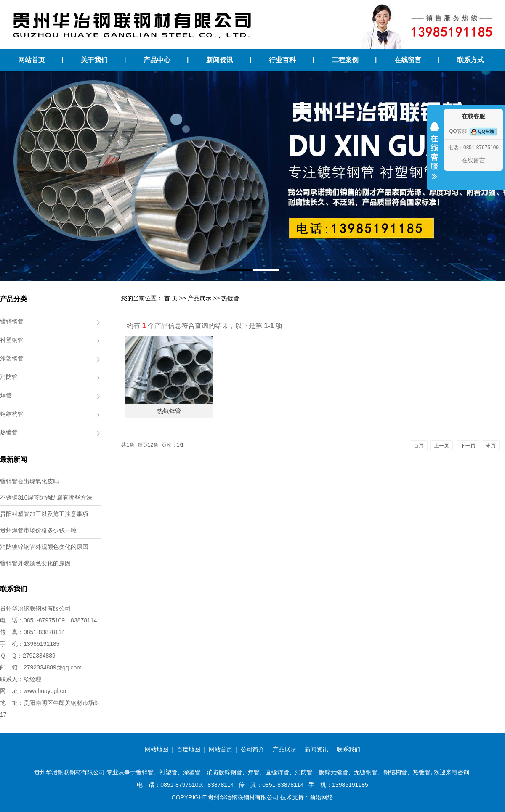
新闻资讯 (220, 60)
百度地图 (189, 749)
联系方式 (470, 60)
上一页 (441, 446)
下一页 (468, 446)
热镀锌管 (169, 411)
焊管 (6, 395)
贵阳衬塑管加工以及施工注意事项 (44, 514)
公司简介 (252, 749)
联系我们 (348, 749)
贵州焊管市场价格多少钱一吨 (38, 530)
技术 (286, 797)
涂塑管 (192, 772)
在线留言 (408, 60)
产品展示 (199, 298)
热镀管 (9, 432)
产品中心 (157, 60)
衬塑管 (168, 772)
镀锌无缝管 (333, 772)
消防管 (9, 377)
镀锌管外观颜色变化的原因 (35, 563)
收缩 (434, 156)
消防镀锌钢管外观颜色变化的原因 (44, 547)
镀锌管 (145, 772)
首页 (419, 446)
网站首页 (32, 60)
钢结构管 (12, 414)
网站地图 (157, 749)
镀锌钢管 (12, 321)
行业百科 (282, 60)
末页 (491, 446)
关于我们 (94, 60)
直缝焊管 (277, 772)
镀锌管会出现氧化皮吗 (29, 481)
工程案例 (345, 60)
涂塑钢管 (12, 358)
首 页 (171, 298)
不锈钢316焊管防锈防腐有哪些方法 (46, 497)
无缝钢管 (366, 772)
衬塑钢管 (12, 340)
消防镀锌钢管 (224, 772)
